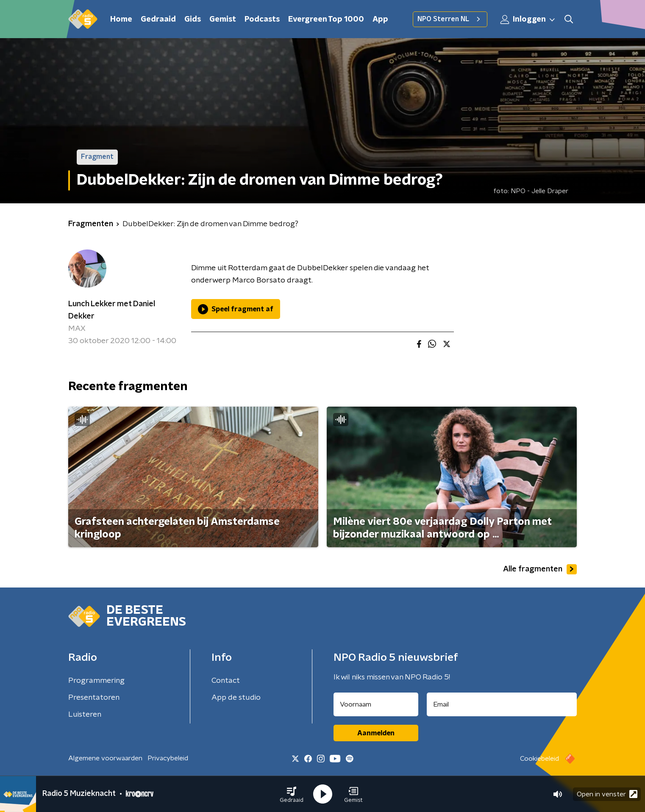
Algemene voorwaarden (105, 758)
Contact (226, 681)
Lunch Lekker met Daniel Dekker (112, 310)
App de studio (236, 698)
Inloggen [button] (528, 19)
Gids (193, 19)
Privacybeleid (168, 758)
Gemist (223, 19)
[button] (292, 794)
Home (121, 19)
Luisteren (85, 715)
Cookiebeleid (539, 759)
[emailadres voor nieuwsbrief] (502, 704)
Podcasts (262, 19)
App (380, 19)
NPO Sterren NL (450, 19)
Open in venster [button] (607, 794)
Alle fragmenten (540, 569)
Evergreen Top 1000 (326, 19)
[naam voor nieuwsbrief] (376, 704)
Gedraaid (158, 19)
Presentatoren (94, 698)
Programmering (96, 681)
